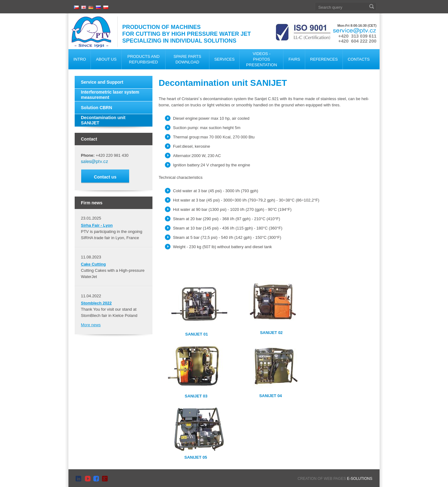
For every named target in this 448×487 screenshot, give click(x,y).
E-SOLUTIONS (359, 479)
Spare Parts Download (187, 59)
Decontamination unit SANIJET (103, 120)
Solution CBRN (96, 108)
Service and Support (102, 82)
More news (91, 325)
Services (225, 59)
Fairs (294, 59)
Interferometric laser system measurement (110, 95)
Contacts (359, 59)
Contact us (105, 177)
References (324, 59)
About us (106, 59)
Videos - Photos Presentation (261, 59)
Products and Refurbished (144, 59)
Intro (80, 59)
